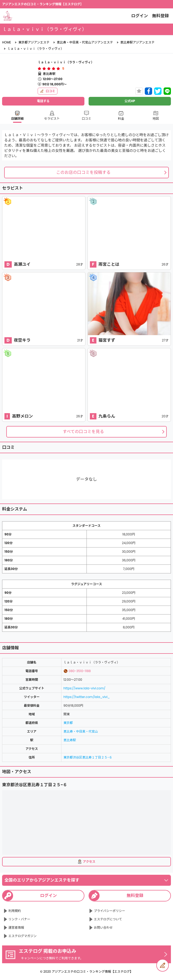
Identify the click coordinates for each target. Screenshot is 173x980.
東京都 (68, 723)
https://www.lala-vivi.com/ (84, 688)
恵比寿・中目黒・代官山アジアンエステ (85, 42)
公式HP (130, 101)
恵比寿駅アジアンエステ (137, 42)
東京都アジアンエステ (34, 42)
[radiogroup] (49, 69)
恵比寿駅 (70, 740)
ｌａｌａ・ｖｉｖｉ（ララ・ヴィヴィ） (36, 49)
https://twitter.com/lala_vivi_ (87, 697)
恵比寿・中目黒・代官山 (81, 731)
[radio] (40, 69)
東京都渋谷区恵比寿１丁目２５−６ (88, 757)
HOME (7, 42)
